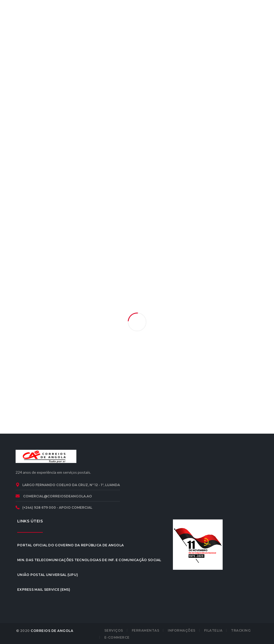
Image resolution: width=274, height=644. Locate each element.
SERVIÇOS (114, 630)
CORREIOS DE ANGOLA (52, 631)
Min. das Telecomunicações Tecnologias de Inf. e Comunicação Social (89, 560)
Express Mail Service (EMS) (44, 590)
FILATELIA (213, 630)
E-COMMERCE (117, 637)
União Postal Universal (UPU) (48, 575)
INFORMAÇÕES (182, 630)
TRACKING (241, 630)
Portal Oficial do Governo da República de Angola (70, 545)
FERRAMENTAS (146, 630)
